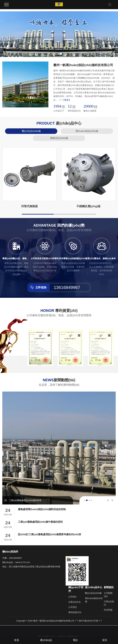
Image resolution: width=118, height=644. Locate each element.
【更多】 (67, 100)
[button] (57, 54)
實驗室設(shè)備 (59, 138)
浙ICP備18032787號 (88, 621)
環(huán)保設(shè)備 (87, 131)
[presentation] (108, 500)
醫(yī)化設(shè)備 (31, 131)
